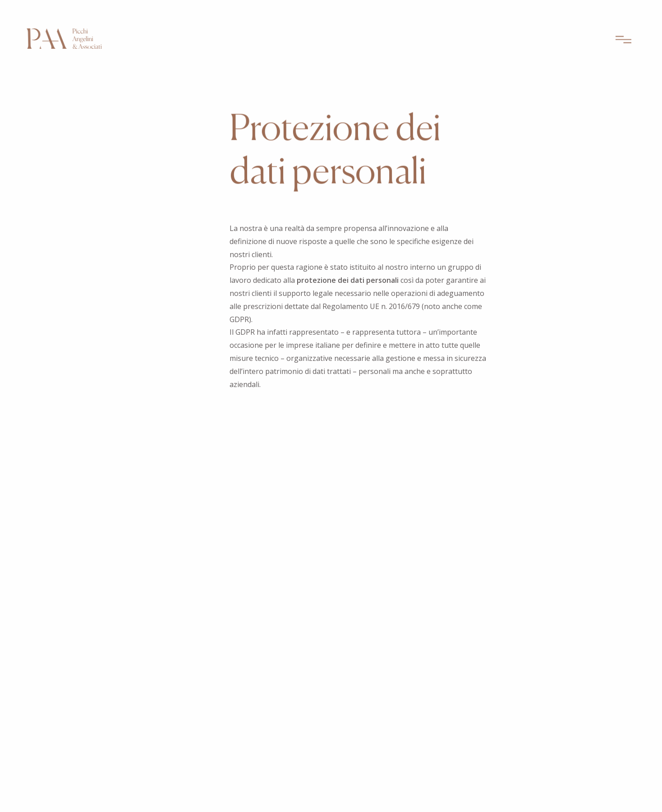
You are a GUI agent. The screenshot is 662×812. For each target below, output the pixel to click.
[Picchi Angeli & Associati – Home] (64, 41)
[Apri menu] (623, 42)
